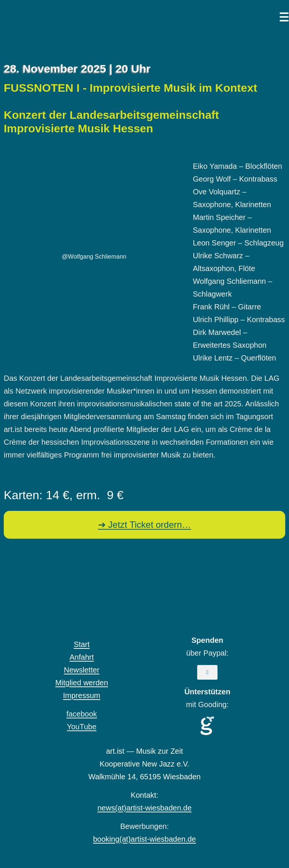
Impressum (82, 695)
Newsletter (82, 670)
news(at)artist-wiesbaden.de (144, 808)
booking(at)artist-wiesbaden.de (144, 839)
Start (82, 644)
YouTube (82, 727)
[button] (207, 672)
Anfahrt (82, 657)
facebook (81, 714)
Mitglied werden (82, 683)
